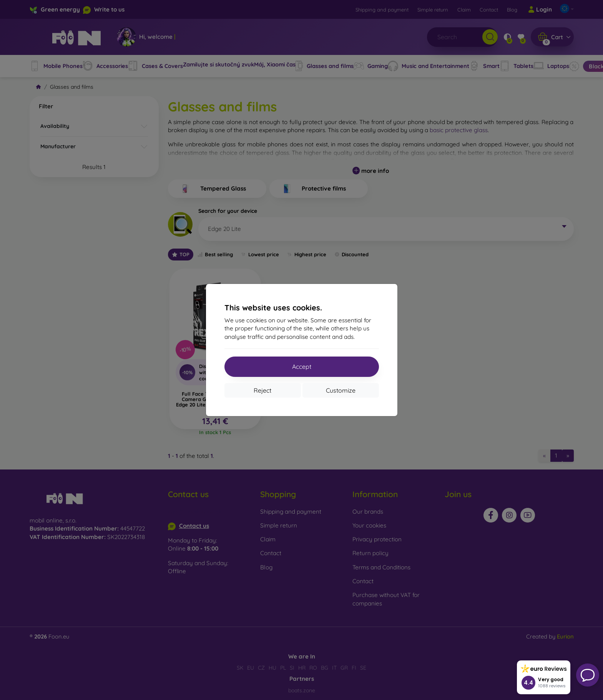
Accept (302, 367)
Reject (262, 390)
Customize (341, 390)
